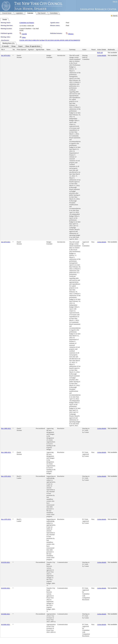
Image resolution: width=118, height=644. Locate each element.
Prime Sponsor (22, 50)
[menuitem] (5, 46)
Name (48, 50)
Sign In (115, 1)
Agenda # (31, 50)
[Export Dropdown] (20, 46)
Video (24, 37)
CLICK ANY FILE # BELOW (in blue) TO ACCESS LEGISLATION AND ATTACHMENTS (50, 40)
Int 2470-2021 (6, 55)
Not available (112, 53)
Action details (102, 55)
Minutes (71, 34)
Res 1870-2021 (6, 476)
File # (3, 50)
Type (59, 50)
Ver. (14, 50)
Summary (72, 50)
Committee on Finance (27, 23)
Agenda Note (40, 50)
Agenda (24, 34)
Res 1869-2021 (6, 428)
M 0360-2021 (6, 614)
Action (84, 50)
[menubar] (21, 46)
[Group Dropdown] (13, 46)
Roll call (100, 53)
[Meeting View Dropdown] (33, 46)
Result (94, 50)
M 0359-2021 (6, 562)
